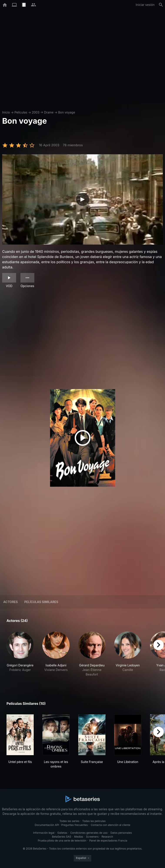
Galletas (62, 833)
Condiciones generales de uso (89, 833)
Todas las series (69, 821)
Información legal (44, 833)
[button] (20, 656)
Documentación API (47, 825)
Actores (11, 602)
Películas (21, 112)
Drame (49, 112)
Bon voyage (67, 112)
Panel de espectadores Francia (108, 841)
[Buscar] (161, 5)
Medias (79, 837)
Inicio (6, 112)
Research (107, 837)
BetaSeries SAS (62, 837)
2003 (36, 112)
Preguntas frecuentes (75, 825)
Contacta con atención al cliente (110, 825)
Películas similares (41, 602)
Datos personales (121, 833)
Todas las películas (94, 821)
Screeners (92, 837)
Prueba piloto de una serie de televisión (62, 841)
